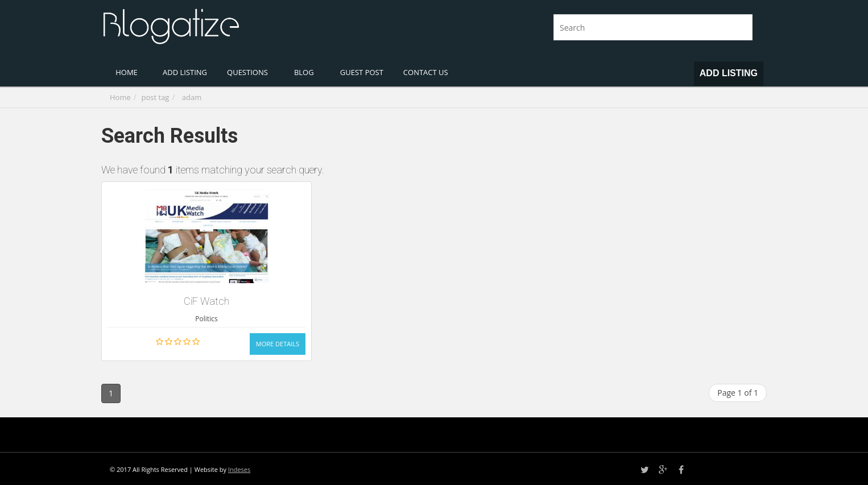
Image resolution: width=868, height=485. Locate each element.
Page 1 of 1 (738, 393)
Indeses (239, 469)
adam (192, 97)
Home (120, 97)
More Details (278, 344)
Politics (206, 319)
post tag (156, 97)
